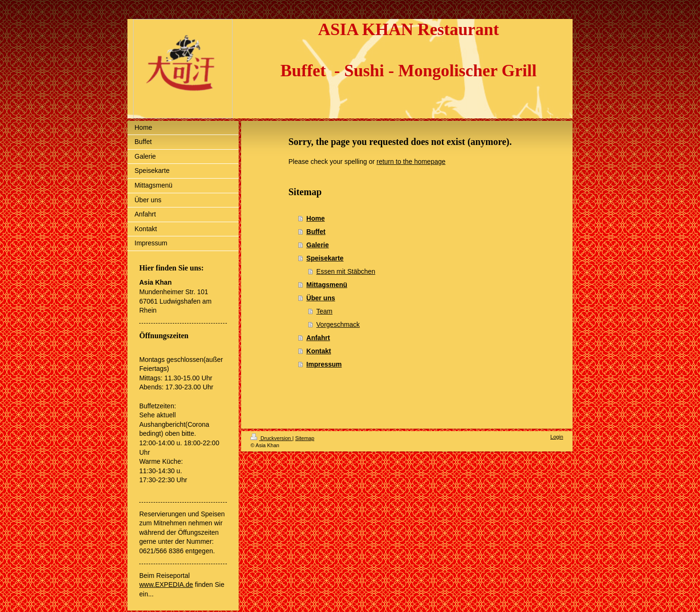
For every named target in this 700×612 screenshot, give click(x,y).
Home (316, 218)
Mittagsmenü (327, 285)
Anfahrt (318, 338)
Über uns (321, 298)
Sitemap (305, 438)
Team (324, 311)
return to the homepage (411, 162)
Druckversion (271, 438)
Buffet (316, 232)
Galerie (318, 245)
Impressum (324, 364)
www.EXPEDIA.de (166, 585)
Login (557, 437)
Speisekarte (325, 258)
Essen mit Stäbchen (346, 271)
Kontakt (319, 351)
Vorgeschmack (338, 324)
